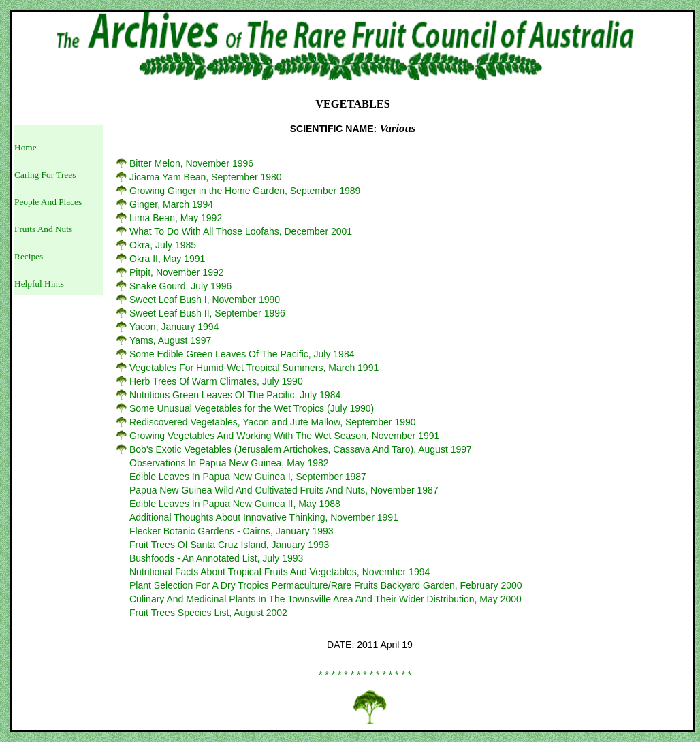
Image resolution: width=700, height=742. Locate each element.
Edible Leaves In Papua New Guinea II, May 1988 (235, 504)
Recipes (29, 256)
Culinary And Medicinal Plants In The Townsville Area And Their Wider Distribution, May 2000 (325, 599)
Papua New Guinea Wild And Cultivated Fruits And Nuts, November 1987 (284, 490)
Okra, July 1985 (163, 245)
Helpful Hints (39, 284)
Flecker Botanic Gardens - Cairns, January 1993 (232, 531)
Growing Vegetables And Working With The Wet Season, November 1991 (284, 436)
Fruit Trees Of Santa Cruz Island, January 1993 (229, 545)
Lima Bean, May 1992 (176, 218)
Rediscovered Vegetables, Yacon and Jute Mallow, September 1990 (273, 422)
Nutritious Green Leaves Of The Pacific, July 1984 (235, 395)
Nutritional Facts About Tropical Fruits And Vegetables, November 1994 (280, 572)
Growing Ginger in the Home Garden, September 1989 (245, 191)
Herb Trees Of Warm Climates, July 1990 (216, 381)
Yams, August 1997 (170, 340)
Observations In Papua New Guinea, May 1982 (229, 463)
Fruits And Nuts (43, 229)
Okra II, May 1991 (167, 259)
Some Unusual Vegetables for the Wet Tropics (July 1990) (252, 408)
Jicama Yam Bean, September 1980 (206, 177)
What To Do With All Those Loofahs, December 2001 (241, 231)
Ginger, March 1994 (171, 204)
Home (26, 147)
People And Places (48, 202)
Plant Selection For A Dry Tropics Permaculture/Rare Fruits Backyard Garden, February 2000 (326, 585)
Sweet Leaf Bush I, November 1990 (205, 300)
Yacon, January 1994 (174, 327)
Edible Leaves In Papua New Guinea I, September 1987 (248, 477)
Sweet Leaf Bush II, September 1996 (207, 313)
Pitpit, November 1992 (177, 272)
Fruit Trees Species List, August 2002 (208, 613)
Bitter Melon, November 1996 (191, 163)
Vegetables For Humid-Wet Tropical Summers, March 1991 (254, 368)
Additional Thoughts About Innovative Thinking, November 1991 (264, 517)
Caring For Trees (45, 175)
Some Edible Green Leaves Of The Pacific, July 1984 (242, 354)
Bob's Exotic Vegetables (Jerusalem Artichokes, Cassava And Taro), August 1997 (301, 449)
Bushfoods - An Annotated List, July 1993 (216, 558)
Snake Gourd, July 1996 (180, 286)
